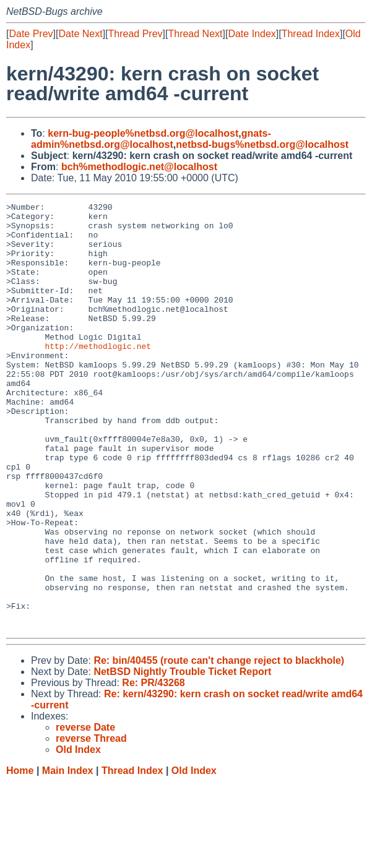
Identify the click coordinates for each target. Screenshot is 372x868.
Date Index (252, 34)
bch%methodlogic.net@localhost (139, 167)
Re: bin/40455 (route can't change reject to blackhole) (219, 746)
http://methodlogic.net (98, 376)
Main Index (68, 856)
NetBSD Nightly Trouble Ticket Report (182, 757)
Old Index (194, 856)
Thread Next (195, 34)
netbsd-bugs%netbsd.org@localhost (262, 144)
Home (20, 856)
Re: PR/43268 (153, 768)
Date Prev (31, 34)
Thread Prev (136, 34)
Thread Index (311, 34)
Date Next (80, 34)
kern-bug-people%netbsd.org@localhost (143, 133)
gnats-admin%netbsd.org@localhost (151, 139)
